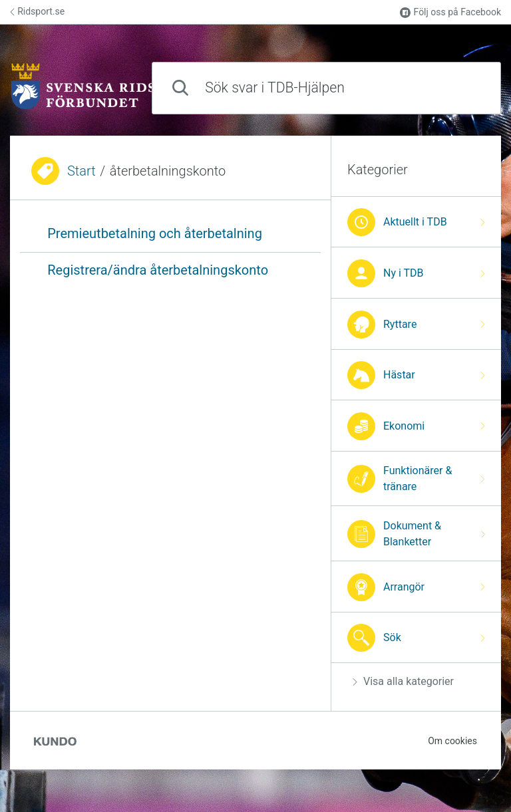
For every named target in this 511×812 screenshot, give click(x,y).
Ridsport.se (37, 11)
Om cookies (452, 741)
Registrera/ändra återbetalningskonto (158, 270)
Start (82, 171)
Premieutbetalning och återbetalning (155, 233)
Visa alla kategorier (403, 681)
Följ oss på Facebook (450, 12)
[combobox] (326, 88)
